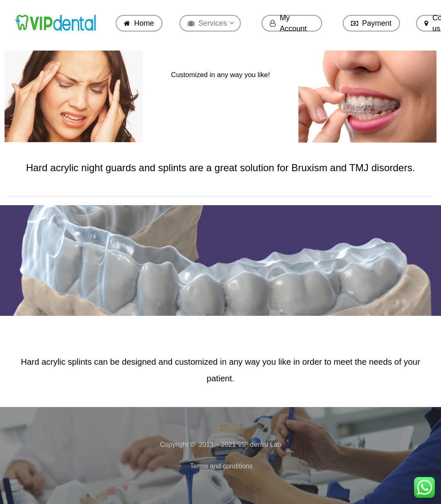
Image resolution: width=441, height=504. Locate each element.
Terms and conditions (220, 466)
